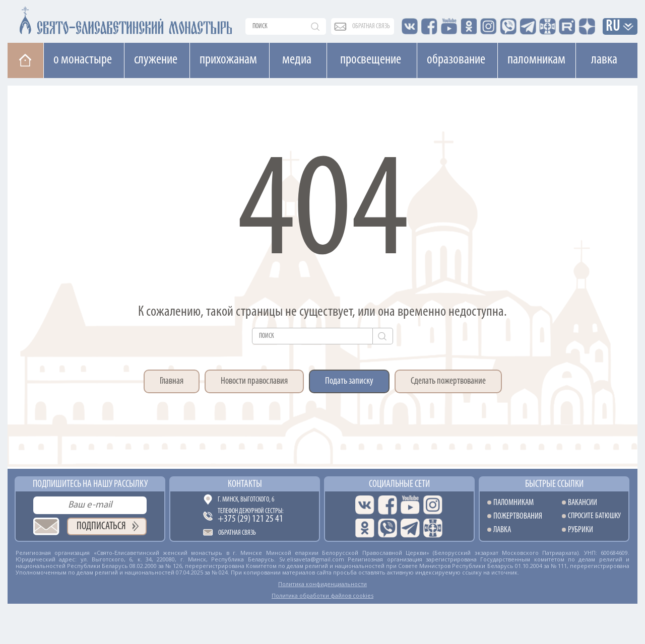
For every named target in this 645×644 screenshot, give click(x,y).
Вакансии (583, 503)
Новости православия (254, 381)
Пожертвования (518, 516)
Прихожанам (228, 60)
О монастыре (83, 60)
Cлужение (156, 60)
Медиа (297, 60)
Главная (172, 381)
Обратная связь (237, 533)
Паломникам (536, 60)
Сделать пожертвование (448, 381)
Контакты (245, 484)
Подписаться (101, 526)
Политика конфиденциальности (322, 584)
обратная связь (371, 26)
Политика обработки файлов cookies (322, 595)
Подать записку (349, 381)
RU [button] (613, 27)
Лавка (604, 60)
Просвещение (371, 60)
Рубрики (580, 530)
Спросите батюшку (594, 516)
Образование (456, 60)
